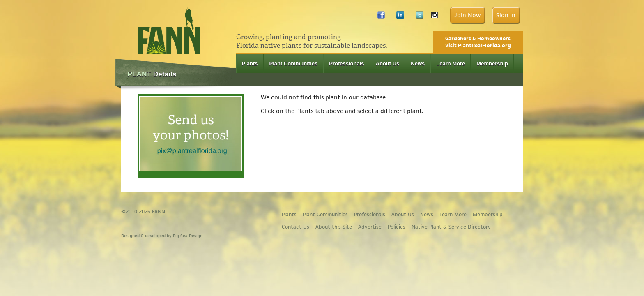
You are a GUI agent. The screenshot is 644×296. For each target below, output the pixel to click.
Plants (250, 64)
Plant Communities (294, 64)
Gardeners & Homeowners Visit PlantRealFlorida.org (478, 42)
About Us (388, 64)
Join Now (467, 15)
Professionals (346, 64)
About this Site (334, 227)
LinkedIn (400, 17)
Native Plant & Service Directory (451, 227)
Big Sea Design (188, 236)
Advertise (370, 227)
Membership (492, 64)
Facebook (381, 17)
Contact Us (296, 227)
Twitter (420, 17)
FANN (159, 212)
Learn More (451, 64)
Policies (397, 227)
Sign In (506, 15)
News (418, 64)
